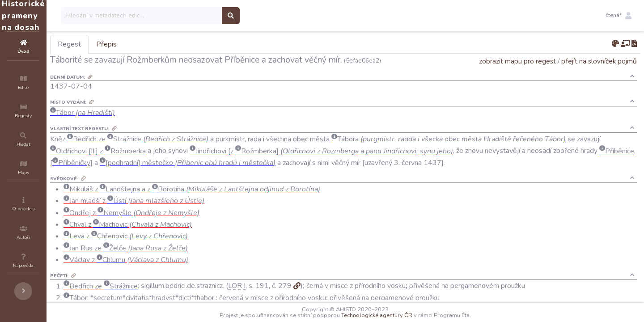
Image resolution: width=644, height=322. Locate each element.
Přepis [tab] (160, 44)
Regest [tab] (123, 44)
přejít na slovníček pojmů (599, 61)
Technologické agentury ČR (404, 315)
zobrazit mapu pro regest (517, 61)
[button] (619, 16)
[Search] (195, 16)
